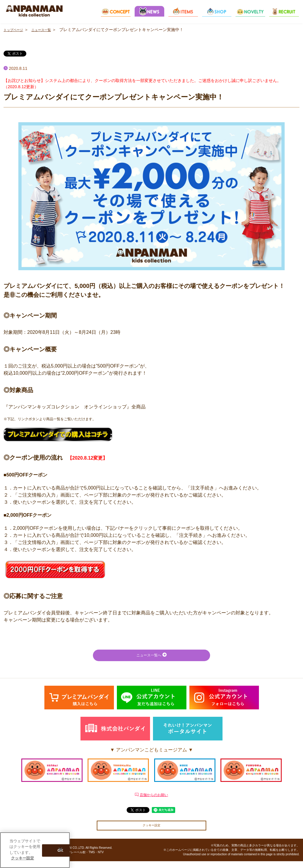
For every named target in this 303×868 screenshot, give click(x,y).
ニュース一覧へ (151, 656)
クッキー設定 (151, 831)
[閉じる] (60, 849)
